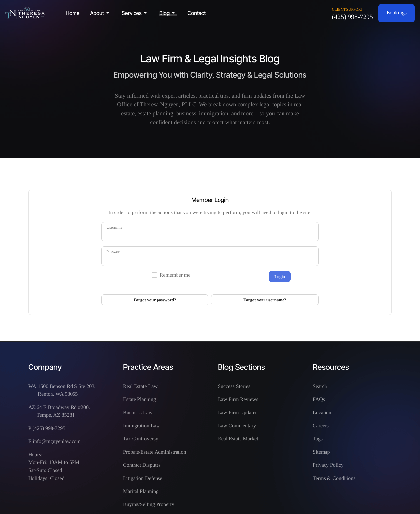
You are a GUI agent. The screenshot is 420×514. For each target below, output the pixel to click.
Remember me (175, 275)
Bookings (397, 13)
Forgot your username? (265, 300)
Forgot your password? (155, 300)
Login (280, 276)
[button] (101, 13)
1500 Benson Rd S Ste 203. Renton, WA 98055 (67, 390)
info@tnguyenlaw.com (57, 442)
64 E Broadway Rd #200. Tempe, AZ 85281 (63, 411)
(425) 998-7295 (353, 17)
